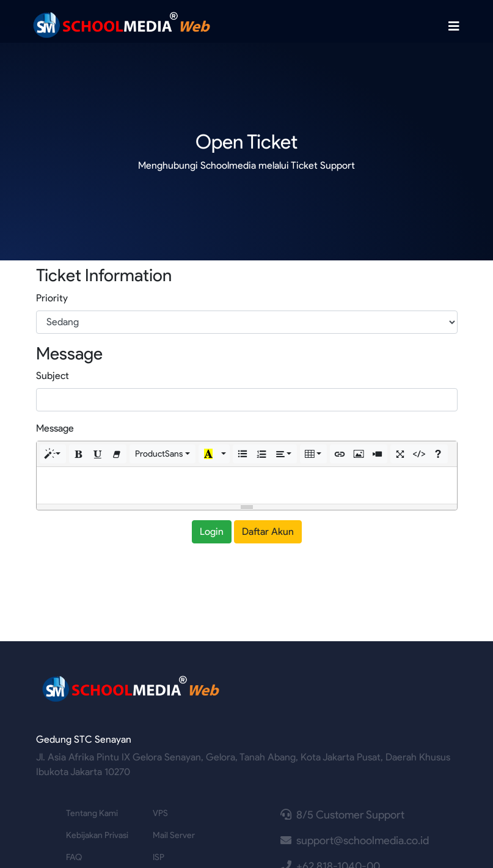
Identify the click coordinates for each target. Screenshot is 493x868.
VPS (160, 813)
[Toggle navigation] (454, 26)
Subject (53, 376)
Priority (52, 298)
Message (55, 428)
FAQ (74, 857)
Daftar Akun (268, 531)
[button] (53, 454)
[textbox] (247, 485)
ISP (159, 857)
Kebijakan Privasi (97, 835)
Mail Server (174, 835)
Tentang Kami (92, 813)
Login (212, 531)
